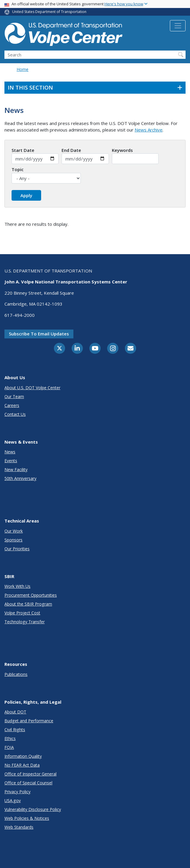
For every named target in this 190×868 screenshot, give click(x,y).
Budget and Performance (29, 721)
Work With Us (17, 586)
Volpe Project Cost (22, 613)
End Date (71, 150)
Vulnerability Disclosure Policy (33, 809)
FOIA (9, 747)
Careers (12, 405)
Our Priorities (17, 549)
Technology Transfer (25, 622)
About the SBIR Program (28, 604)
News (10, 452)
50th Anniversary (20, 478)
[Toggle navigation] (178, 26)
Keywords (122, 150)
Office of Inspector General (30, 774)
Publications (16, 674)
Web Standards (19, 827)
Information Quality (23, 756)
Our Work (14, 531)
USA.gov (13, 800)
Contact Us (15, 414)
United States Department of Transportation (49, 12)
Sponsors (13, 540)
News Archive (149, 130)
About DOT (15, 712)
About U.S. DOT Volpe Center (32, 388)
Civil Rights (15, 730)
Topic (18, 169)
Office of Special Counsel (28, 783)
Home (22, 69)
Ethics (10, 738)
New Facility (16, 469)
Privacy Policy (17, 792)
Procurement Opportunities (31, 595)
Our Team (14, 396)
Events (11, 461)
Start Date (23, 150)
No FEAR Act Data (22, 765)
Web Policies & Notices (27, 818)
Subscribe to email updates (39, 334)
